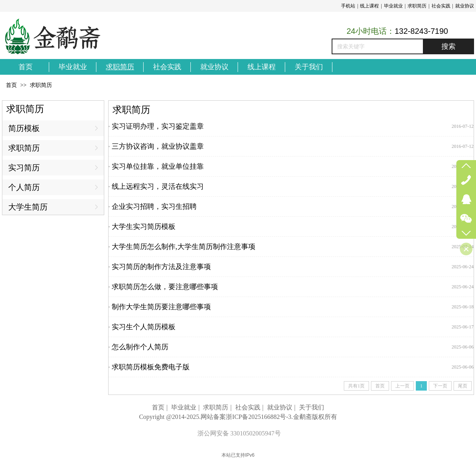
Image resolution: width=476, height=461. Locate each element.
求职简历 (417, 6)
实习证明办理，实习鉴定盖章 (158, 126)
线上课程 (369, 6)
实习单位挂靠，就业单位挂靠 (158, 166)
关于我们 (312, 407)
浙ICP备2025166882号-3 (258, 417)
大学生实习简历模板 (144, 227)
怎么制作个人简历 (140, 347)
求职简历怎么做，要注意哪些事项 (165, 287)
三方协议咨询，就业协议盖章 (158, 146)
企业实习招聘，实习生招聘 (154, 207)
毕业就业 (393, 6)
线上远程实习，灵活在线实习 (158, 186)
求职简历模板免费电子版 (151, 367)
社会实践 (441, 6)
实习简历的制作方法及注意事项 (161, 267)
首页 (11, 85)
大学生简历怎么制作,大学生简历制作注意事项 (184, 247)
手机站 (348, 6)
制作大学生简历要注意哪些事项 (161, 307)
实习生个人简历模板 (144, 327)
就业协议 (465, 6)
